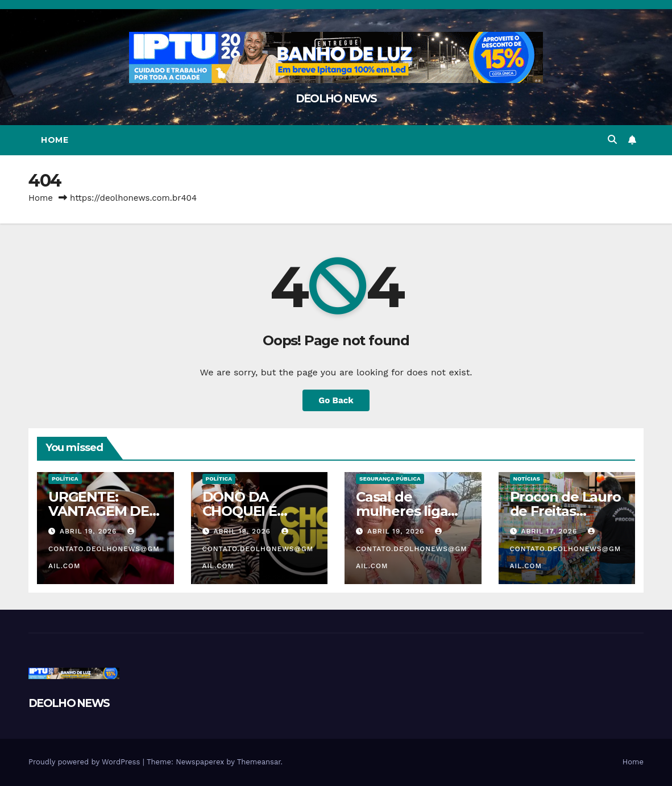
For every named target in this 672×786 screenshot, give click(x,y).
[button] (612, 140)
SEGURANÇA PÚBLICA (390, 479)
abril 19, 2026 (90, 531)
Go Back (336, 400)
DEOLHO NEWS (336, 99)
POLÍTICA (65, 479)
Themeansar (259, 762)
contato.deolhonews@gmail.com (104, 549)
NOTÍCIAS (527, 479)
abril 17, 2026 (550, 531)
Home (55, 140)
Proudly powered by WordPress (86, 762)
